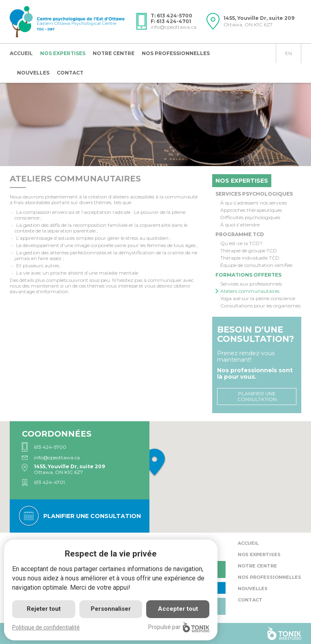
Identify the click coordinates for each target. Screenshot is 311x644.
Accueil (21, 53)
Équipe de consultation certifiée (256, 265)
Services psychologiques (254, 194)
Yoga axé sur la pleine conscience (258, 299)
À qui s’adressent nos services (253, 203)
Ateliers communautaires (250, 291)
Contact (70, 73)
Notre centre (114, 53)
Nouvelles (33, 73)
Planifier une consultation (257, 396)
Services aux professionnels (251, 284)
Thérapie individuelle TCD (250, 258)
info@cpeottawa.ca (174, 27)
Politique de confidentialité (46, 627)
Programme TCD (240, 234)
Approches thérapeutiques (251, 210)
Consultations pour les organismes (260, 306)
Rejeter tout (44, 609)
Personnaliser (111, 609)
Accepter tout (178, 609)
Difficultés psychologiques (250, 218)
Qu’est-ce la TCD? (241, 243)
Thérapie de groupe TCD (249, 251)
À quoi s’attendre (240, 225)
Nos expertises (63, 53)
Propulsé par (179, 627)
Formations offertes (248, 275)
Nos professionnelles (176, 53)
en (289, 53)
